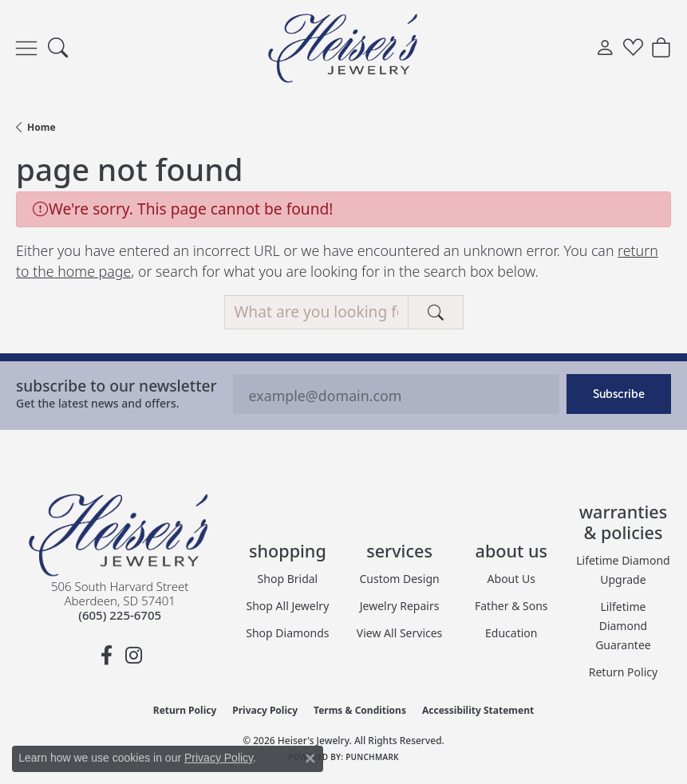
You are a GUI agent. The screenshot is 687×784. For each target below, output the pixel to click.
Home (41, 127)
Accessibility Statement (478, 710)
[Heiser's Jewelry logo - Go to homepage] (344, 48)
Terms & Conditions (360, 710)
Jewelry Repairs (400, 606)
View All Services (400, 633)
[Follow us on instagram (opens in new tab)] (133, 656)
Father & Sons (511, 606)
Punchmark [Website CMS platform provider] (372, 757)
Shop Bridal (288, 579)
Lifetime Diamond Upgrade (623, 570)
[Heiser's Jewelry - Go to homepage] (120, 535)
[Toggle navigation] (26, 48)
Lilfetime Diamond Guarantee (623, 626)
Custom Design (400, 579)
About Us (511, 579)
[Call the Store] (120, 615)
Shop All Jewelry (288, 606)
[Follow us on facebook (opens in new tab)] (106, 656)
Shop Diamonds (287, 633)
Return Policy (623, 672)
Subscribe (619, 394)
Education (511, 633)
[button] (58, 48)
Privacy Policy (265, 710)
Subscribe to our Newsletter (116, 386)
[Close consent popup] (310, 758)
